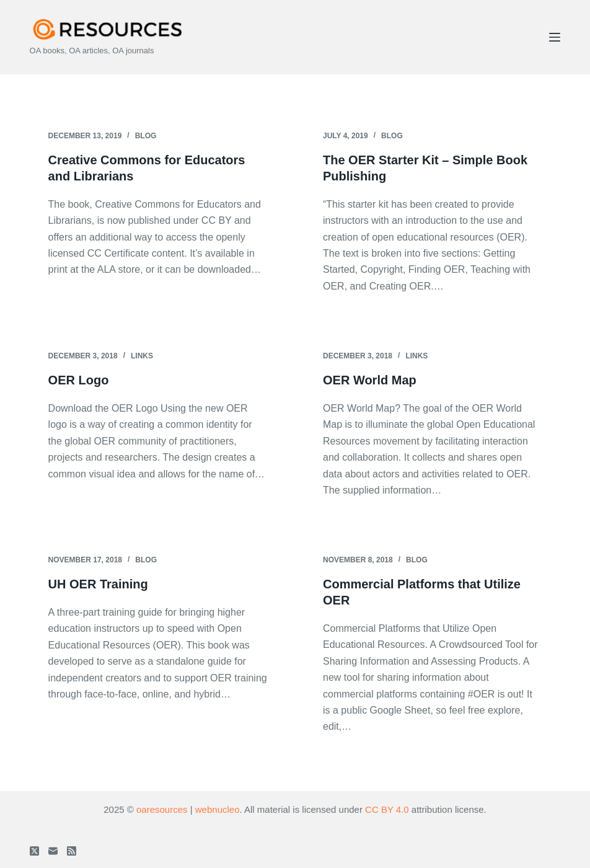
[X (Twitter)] (34, 851)
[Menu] (555, 37)
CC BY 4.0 (387, 809)
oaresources (162, 809)
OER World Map (370, 380)
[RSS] (72, 851)
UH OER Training (98, 584)
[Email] (53, 851)
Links (142, 356)
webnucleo (218, 809)
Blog (146, 136)
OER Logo (79, 380)
